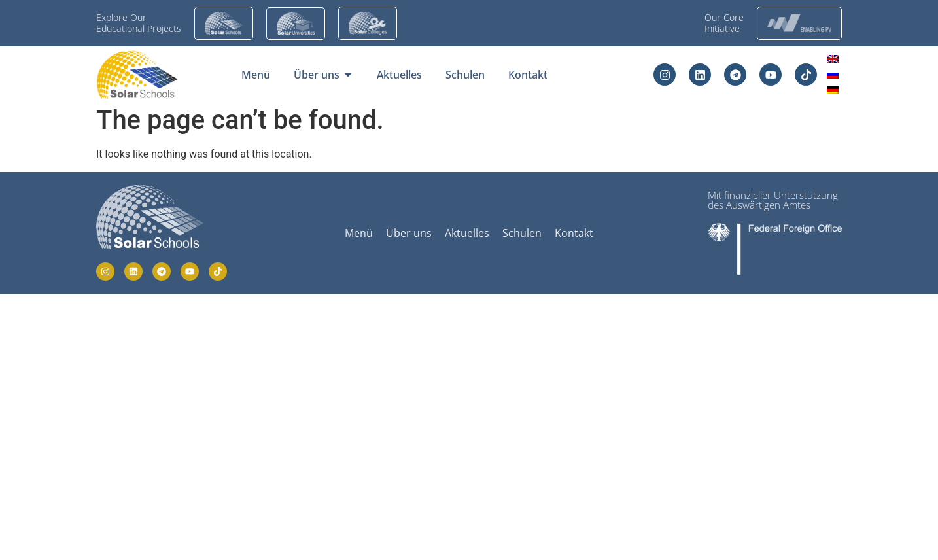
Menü (359, 233)
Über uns (409, 233)
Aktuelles (467, 233)
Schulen (522, 233)
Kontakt (574, 233)
